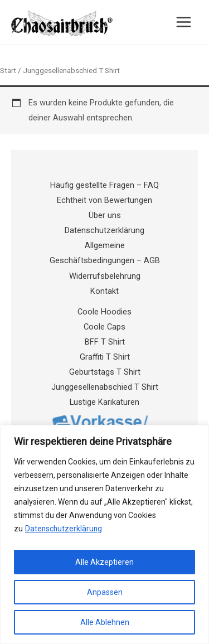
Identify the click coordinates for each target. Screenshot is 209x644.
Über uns (105, 215)
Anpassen (105, 592)
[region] (104, 534)
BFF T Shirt (105, 342)
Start (8, 71)
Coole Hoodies (104, 312)
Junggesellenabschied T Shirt (105, 387)
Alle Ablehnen (105, 622)
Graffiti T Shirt (105, 357)
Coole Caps (104, 327)
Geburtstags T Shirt (105, 372)
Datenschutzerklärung (64, 529)
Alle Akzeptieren (104, 562)
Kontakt (104, 291)
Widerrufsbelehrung (105, 276)
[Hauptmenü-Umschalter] (184, 22)
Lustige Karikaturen (104, 402)
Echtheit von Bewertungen (104, 200)
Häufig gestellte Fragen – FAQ (104, 185)
